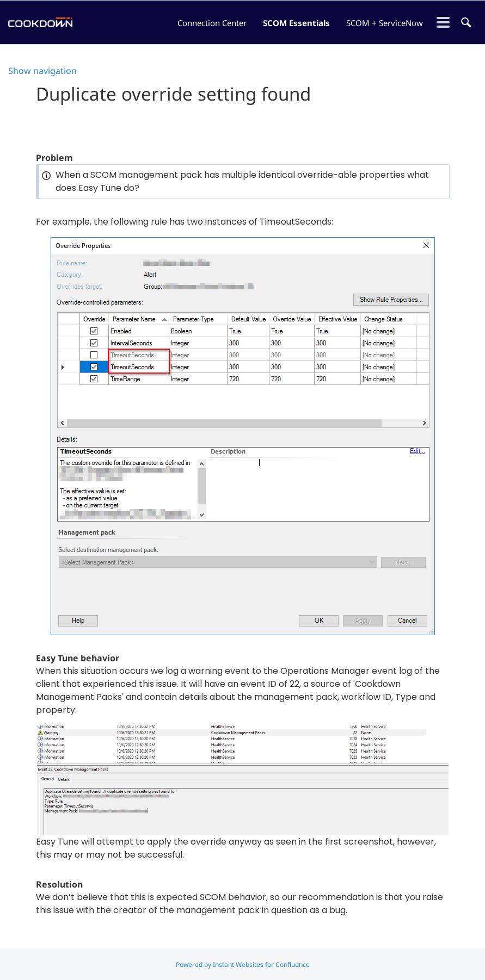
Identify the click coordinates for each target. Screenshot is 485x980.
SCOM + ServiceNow (385, 23)
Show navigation (42, 71)
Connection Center (212, 23)
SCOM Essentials (296, 23)
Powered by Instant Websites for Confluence (243, 965)
